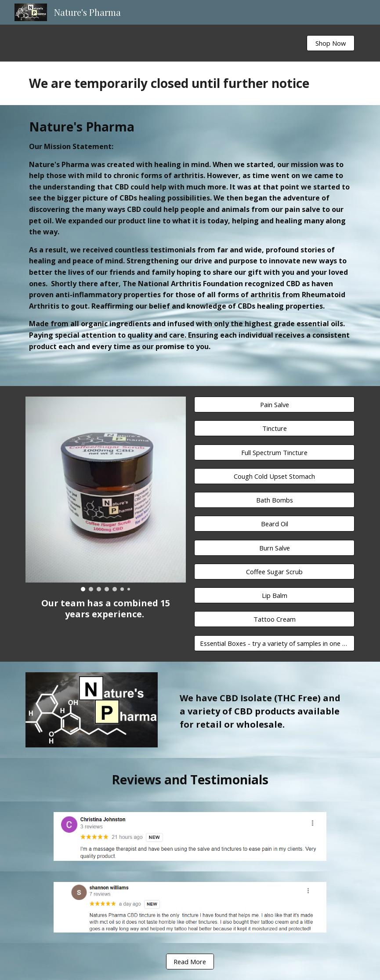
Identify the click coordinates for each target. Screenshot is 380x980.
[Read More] (190, 962)
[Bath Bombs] (274, 500)
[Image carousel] (106, 494)
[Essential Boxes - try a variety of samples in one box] (274, 643)
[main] (190, 83)
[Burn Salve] (274, 548)
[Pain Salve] (274, 404)
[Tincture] (274, 428)
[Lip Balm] (274, 595)
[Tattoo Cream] (274, 619)
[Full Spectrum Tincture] (274, 452)
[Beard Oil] (274, 524)
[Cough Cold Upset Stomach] (274, 476)
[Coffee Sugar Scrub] (274, 571)
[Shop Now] (331, 43)
